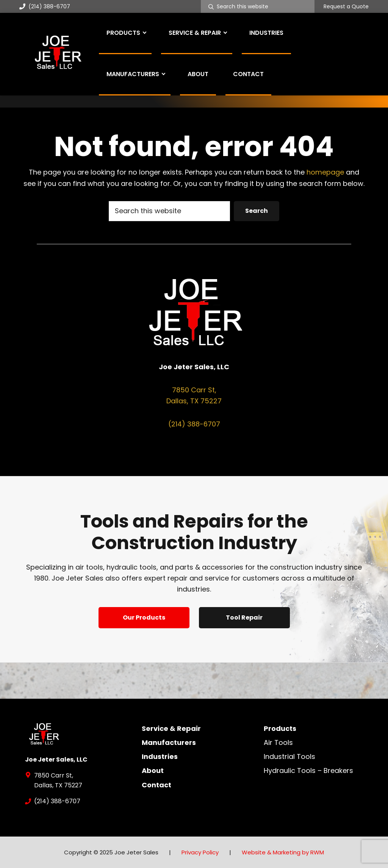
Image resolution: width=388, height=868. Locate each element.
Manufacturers (169, 742)
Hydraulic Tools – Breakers (308, 770)
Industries (160, 756)
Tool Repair (244, 617)
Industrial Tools (289, 756)
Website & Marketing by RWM (283, 852)
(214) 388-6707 (45, 6)
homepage (325, 172)
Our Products (144, 617)
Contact (156, 785)
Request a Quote (346, 7)
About (153, 770)
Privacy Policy (200, 852)
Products (280, 728)
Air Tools (278, 742)
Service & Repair (171, 728)
